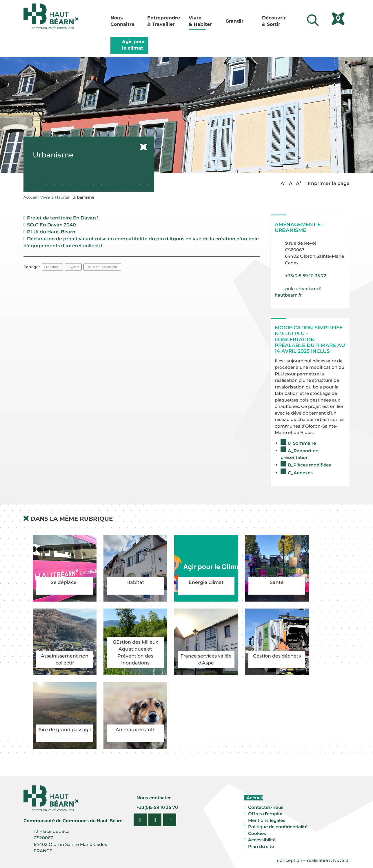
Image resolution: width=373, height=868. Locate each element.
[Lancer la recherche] (313, 20)
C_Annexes (300, 473)
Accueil (254, 798)
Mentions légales (267, 820)
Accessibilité (262, 840)
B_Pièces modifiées (309, 465)
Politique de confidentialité (278, 827)
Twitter (73, 267)
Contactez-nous (266, 807)
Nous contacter (153, 798)
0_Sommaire (302, 443)
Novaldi (341, 860)
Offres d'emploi (265, 814)
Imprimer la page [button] (327, 183)
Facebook (52, 267)
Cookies (257, 833)
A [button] (283, 183)
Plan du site (261, 846)
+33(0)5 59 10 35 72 (306, 276)
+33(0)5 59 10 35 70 (157, 807)
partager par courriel (102, 267)
